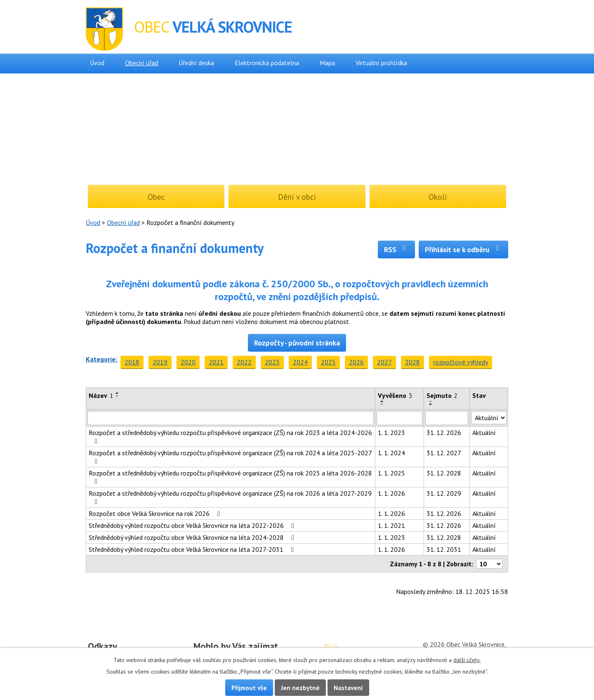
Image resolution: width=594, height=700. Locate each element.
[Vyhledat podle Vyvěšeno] (400, 418)
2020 (188, 362)
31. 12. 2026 (444, 433)
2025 (328, 362)
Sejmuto (442, 395)
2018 (132, 362)
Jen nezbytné (300, 688)
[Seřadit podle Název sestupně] (118, 396)
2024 (300, 362)
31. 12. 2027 (444, 453)
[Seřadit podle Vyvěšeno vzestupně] (382, 401)
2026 (356, 362)
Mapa (327, 63)
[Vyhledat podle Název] (231, 418)
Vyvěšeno (395, 395)
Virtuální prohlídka (381, 63)
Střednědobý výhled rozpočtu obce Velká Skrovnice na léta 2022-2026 (193, 525)
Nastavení (348, 688)
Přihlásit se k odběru (463, 249)
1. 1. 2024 (391, 453)
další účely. (467, 660)
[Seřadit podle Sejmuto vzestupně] (431, 401)
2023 (272, 362)
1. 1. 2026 (391, 493)
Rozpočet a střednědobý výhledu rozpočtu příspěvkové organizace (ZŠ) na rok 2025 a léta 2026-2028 (230, 477)
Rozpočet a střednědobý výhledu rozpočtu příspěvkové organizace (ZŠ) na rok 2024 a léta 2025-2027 (230, 457)
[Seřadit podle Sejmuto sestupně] (431, 404)
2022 (244, 362)
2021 (216, 362)
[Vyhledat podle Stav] (489, 418)
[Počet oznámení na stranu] (489, 564)
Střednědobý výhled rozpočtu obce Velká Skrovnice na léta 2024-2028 (193, 537)
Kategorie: (101, 359)
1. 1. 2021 (391, 525)
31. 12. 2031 (444, 549)
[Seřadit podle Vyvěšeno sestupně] (382, 404)
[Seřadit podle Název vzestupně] (118, 393)
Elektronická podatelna (267, 63)
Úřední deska (196, 63)
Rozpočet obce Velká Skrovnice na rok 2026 (156, 513)
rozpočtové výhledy (461, 362)
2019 (160, 362)
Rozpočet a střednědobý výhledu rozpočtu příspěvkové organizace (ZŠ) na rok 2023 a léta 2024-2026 (230, 436)
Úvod (97, 63)
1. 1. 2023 (391, 433)
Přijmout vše (249, 688)
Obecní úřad (141, 63)
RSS (397, 249)
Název (101, 395)
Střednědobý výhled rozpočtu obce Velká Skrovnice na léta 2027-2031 (193, 549)
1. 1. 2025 (391, 473)
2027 (384, 362)
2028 (412, 362)
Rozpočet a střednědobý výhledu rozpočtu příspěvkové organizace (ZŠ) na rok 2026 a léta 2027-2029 (230, 497)
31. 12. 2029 (444, 493)
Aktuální (484, 433)
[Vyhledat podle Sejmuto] (447, 418)
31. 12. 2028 (444, 473)
